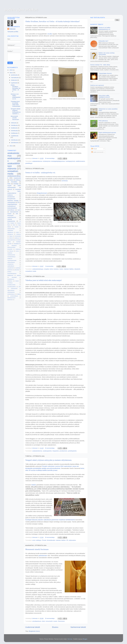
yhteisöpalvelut (11, 292)
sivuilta (50, 34)
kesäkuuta (14, 128)
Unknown (12, 29)
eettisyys (39, 540)
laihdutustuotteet (11, 247)
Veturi (14, 225)
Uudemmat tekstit (33, 627)
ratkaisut (19, 275)
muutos (9, 214)
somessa (65, 181)
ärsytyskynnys (11, 221)
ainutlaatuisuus (37, 621)
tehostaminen (11, 197)
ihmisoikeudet (51, 540)
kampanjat (18, 189)
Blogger (85, 639)
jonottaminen (63, 451)
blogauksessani (42, 193)
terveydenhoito (11, 199)
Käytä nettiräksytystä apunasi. (107, 133)
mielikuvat (10, 259)
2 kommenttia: (50, 266)
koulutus (56, 269)
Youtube (16, 227)
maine (61, 269)
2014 (11, 73)
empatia (47, 269)
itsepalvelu (56, 451)
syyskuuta (14, 83)
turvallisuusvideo (11, 285)
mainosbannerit (14, 212)
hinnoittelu (14, 182)
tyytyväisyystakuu (12, 287)
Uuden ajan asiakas (21, 9)
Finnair (44, 540)
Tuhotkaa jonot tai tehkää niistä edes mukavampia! (44, 280)
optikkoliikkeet (11, 266)
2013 (11, 146)
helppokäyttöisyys (12, 204)
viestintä (10, 219)
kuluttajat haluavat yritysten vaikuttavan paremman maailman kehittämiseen (50, 520)
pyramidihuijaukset (12, 274)
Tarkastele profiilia (13, 32)
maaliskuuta (15, 136)
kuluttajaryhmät (70, 161)
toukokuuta (15, 131)
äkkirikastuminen (11, 298)
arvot (34, 540)
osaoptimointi (11, 268)
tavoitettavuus (11, 279)
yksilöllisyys (29, 163)
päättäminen (10, 275)
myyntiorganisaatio (12, 260)
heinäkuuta (15, 125)
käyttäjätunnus (17, 244)
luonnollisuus (11, 210)
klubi (43, 621)
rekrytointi (77, 269)
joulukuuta (14, 75)
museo (55, 621)
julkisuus (17, 238)
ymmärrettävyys (14, 296)
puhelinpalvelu (72, 451)
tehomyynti (10, 216)
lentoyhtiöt (10, 249)
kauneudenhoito (11, 240)
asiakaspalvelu (47, 451)
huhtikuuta (14, 133)
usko (20, 287)
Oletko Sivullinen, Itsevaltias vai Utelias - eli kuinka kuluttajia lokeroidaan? (53, 21)
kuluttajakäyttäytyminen (58, 161)
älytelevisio (10, 300)
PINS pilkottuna (103, 121)
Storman (70, 639)
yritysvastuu (72, 540)
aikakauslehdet (11, 229)
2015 (11, 70)
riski (17, 214)
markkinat (10, 253)
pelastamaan (43, 556)
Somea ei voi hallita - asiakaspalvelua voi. (40, 173)
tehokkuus (10, 281)
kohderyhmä (47, 161)
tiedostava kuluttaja (13, 201)
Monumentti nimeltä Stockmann (37, 549)
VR (67, 540)
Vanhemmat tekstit (78, 627)
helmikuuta (15, 140)
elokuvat (10, 189)
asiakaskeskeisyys (38, 269)
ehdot (17, 232)
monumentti (49, 621)
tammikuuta (15, 143)
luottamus (10, 195)
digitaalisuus (10, 232)
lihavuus (11, 251)
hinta (9, 184)
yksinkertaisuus (11, 294)
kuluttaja (16, 184)
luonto (19, 210)
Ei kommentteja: (50, 158)
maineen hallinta (69, 269)
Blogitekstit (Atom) (34, 631)
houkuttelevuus (12, 206)
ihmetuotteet (18, 236)
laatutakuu (14, 246)
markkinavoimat (11, 255)
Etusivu (55, 627)
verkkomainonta (12, 217)
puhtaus (9, 272)
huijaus (11, 236)
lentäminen (18, 249)
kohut (51, 269)
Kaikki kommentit (97, 152)
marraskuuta (15, 78)
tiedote (34, 485)
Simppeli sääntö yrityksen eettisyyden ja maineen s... (16, 111)
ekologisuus (10, 234)
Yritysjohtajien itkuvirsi (105, 73)
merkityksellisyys (11, 257)
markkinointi (17, 178)
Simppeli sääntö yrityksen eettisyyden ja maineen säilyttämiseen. (49, 460)
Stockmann (61, 621)
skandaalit (14, 277)
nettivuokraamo (11, 262)
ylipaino (19, 294)
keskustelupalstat (12, 208)
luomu (17, 251)
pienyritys (17, 270)
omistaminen (10, 264)
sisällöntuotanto (80, 161)
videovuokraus (11, 290)
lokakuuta (14, 80)
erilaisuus (19, 234)
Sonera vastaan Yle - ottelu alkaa (100, 65)
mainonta (12, 169)
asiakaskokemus (37, 161)
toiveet (17, 281)
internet (11, 238)
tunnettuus (10, 283)
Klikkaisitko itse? (103, 41)
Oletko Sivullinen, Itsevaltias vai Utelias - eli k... (16, 88)
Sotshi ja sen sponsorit (97, 85)
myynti (9, 186)
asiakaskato (10, 230)
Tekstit (94, 149)
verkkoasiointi (14, 288)
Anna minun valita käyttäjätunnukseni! (104, 96)
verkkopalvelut (11, 202)
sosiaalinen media (31, 271)
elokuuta (14, 123)
